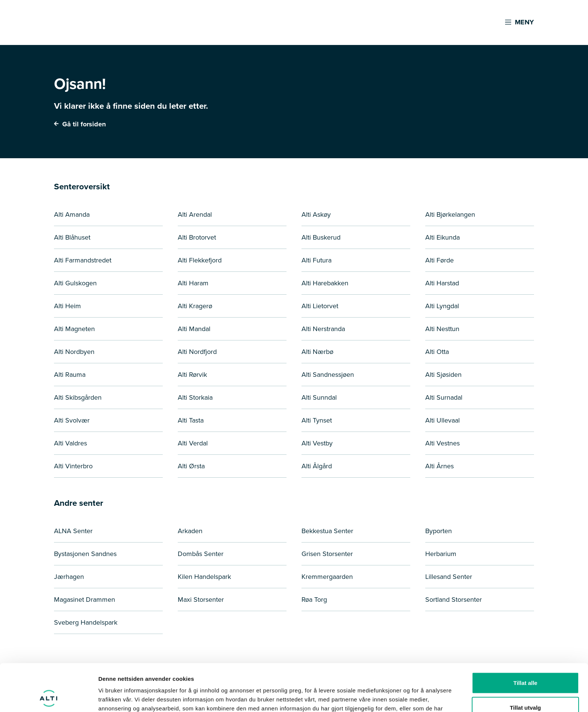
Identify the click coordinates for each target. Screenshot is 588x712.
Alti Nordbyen (74, 352)
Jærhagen (69, 577)
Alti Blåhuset (72, 237)
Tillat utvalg (525, 663)
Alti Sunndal (319, 397)
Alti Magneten (74, 329)
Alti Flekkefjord (200, 260)
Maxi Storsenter (201, 600)
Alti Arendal (195, 214)
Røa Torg (314, 600)
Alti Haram (193, 283)
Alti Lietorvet (320, 306)
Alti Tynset (317, 420)
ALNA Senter (73, 531)
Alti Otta (437, 352)
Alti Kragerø (195, 306)
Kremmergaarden (327, 577)
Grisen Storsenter (327, 554)
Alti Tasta (191, 420)
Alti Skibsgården (78, 397)
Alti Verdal (193, 443)
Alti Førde (439, 260)
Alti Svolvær (72, 420)
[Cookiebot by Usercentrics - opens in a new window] (49, 697)
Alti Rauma (70, 375)
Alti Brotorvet (197, 237)
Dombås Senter (201, 554)
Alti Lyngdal (442, 306)
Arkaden (190, 531)
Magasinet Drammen (85, 600)
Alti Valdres (70, 443)
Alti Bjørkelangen (450, 214)
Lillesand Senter (449, 577)
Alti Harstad (442, 283)
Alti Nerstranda (323, 329)
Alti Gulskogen (75, 283)
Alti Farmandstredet (83, 260)
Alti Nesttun (442, 329)
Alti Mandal (194, 329)
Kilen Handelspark (204, 577)
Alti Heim (67, 306)
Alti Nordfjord (197, 352)
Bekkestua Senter (327, 531)
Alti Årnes (439, 466)
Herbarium (441, 554)
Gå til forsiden (80, 124)
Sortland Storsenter (454, 600)
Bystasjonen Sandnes (85, 554)
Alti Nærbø (317, 352)
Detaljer (399, 697)
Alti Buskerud (321, 237)
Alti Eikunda (442, 237)
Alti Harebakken (325, 283)
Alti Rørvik (192, 375)
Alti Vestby (317, 443)
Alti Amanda (72, 214)
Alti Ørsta (191, 466)
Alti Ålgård (317, 466)
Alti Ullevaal (442, 420)
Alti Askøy (316, 214)
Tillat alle (525, 638)
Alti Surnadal (444, 397)
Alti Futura (316, 260)
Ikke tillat (525, 687)
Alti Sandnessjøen (328, 375)
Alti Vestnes (442, 443)
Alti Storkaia (195, 397)
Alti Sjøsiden (443, 375)
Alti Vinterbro (73, 466)
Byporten (439, 531)
